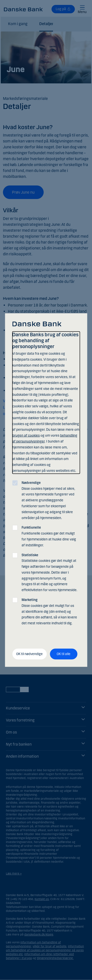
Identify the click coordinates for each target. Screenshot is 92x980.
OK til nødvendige (29, 654)
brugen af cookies (26, 436)
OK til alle (64, 654)
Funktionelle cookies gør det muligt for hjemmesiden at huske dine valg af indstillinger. (49, 536)
